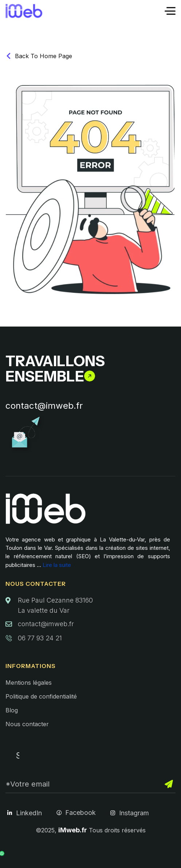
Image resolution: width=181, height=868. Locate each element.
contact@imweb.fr (44, 406)
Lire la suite (57, 565)
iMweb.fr (73, 830)
